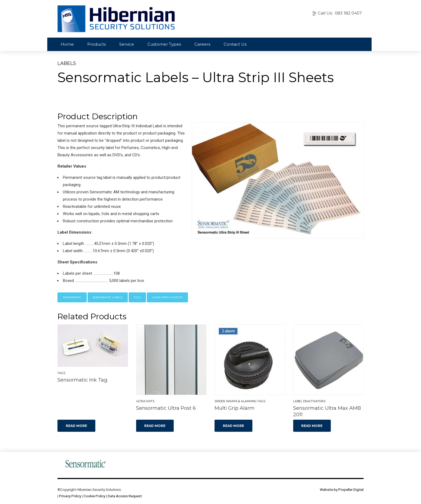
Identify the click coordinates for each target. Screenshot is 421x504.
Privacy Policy (70, 496)
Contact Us (235, 44)
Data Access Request (125, 496)
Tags (61, 373)
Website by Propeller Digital (342, 490)
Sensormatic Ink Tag (82, 380)
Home (67, 44)
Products (97, 44)
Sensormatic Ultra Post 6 (166, 408)
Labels (67, 63)
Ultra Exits (145, 401)
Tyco (137, 297)
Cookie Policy (94, 496)
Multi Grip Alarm (235, 408)
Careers (202, 44)
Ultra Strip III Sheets (167, 297)
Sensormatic (72, 297)
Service (127, 44)
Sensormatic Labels (108, 297)
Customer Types (164, 44)
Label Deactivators (309, 401)
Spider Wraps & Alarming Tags (240, 401)
